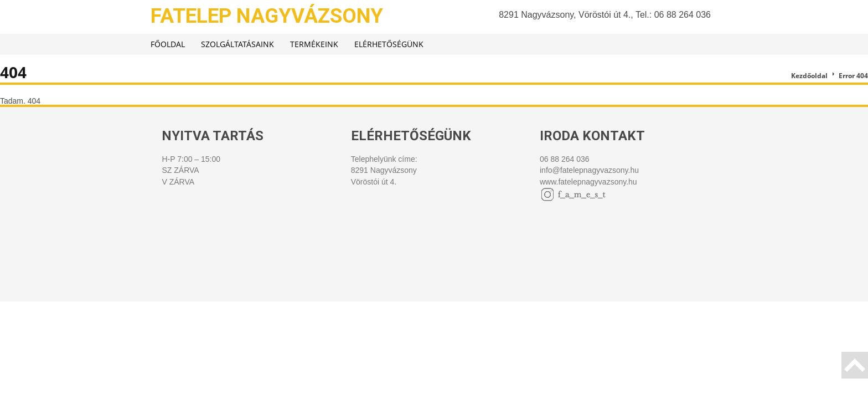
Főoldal (168, 44)
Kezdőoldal (809, 76)
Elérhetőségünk (389, 44)
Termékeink (314, 44)
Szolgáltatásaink (237, 44)
